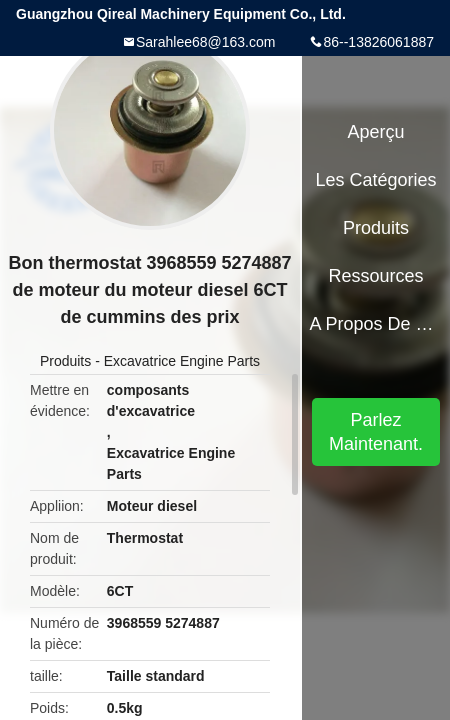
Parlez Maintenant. (376, 432)
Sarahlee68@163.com (206, 42)
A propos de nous (375, 324)
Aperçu (376, 132)
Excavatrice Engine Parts (182, 361)
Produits (65, 361)
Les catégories (376, 180)
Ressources (376, 276)
